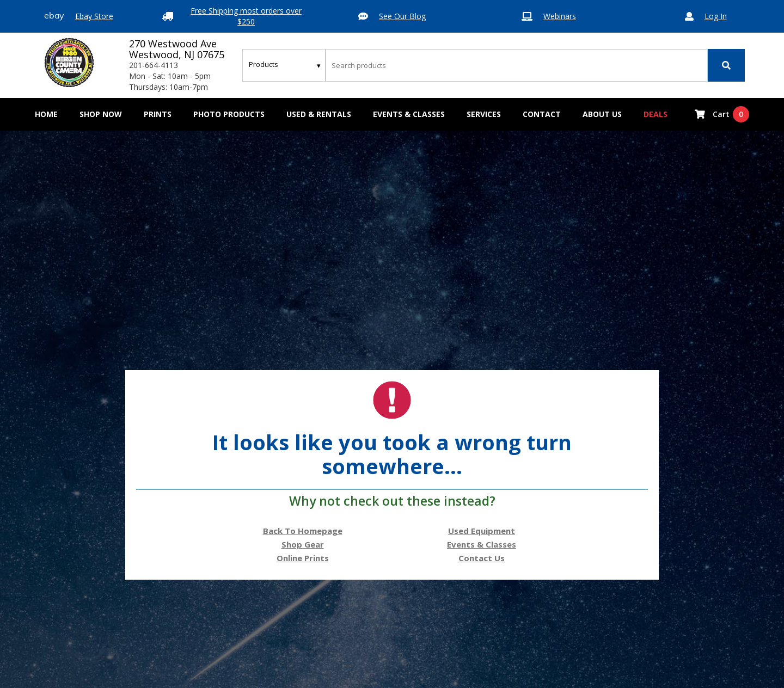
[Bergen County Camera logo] (69, 63)
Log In (716, 16)
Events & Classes (409, 114)
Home (46, 114)
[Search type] (285, 64)
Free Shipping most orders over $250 (246, 16)
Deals (656, 114)
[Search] (726, 65)
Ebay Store (94, 16)
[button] (101, 114)
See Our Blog (402, 16)
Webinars (560, 16)
